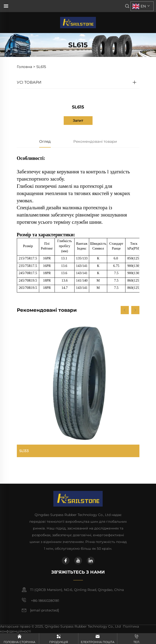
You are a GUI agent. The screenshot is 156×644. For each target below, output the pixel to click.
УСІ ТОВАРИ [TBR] (29, 82)
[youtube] (78, 561)
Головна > (26, 67)
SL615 (41, 67)
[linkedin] (91, 561)
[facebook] (66, 561)
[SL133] (78, 389)
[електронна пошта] (44, 610)
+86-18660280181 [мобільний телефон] (40, 600)
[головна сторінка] (78, 22)
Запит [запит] (78, 121)
